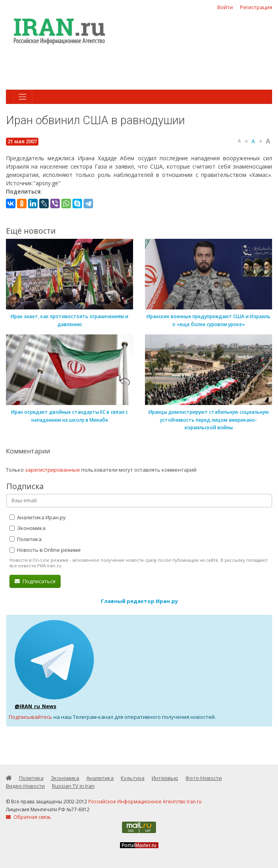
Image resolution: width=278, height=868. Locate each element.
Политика (26, 539)
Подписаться (35, 581)
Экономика (28, 528)
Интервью (165, 778)
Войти (225, 7)
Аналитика (100, 778)
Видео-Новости (25, 786)
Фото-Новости (204, 778)
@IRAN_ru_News (35, 706)
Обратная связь (29, 817)
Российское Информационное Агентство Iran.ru (145, 802)
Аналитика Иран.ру (38, 517)
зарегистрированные (52, 470)
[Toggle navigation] (23, 97)
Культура (133, 778)
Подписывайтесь (30, 717)
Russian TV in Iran (73, 786)
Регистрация (256, 7)
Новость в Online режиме (45, 550)
